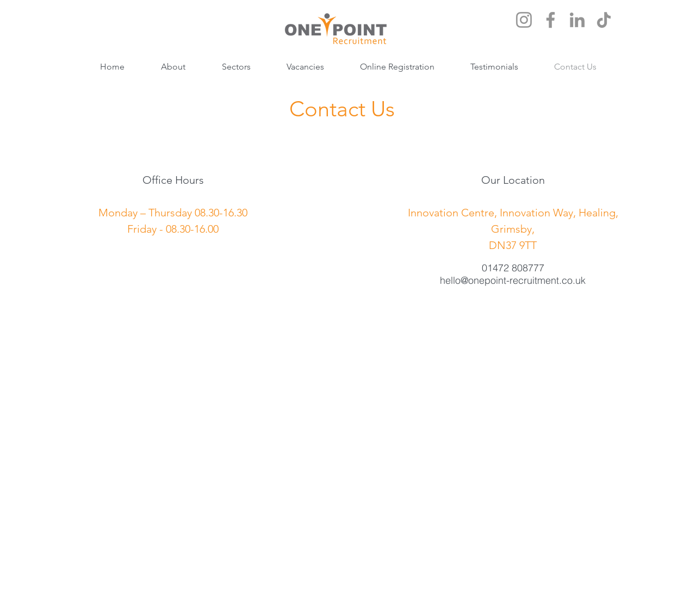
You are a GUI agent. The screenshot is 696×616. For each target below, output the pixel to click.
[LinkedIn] (577, 20)
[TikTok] (604, 20)
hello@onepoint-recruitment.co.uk (513, 280)
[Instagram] (524, 20)
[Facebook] (551, 20)
